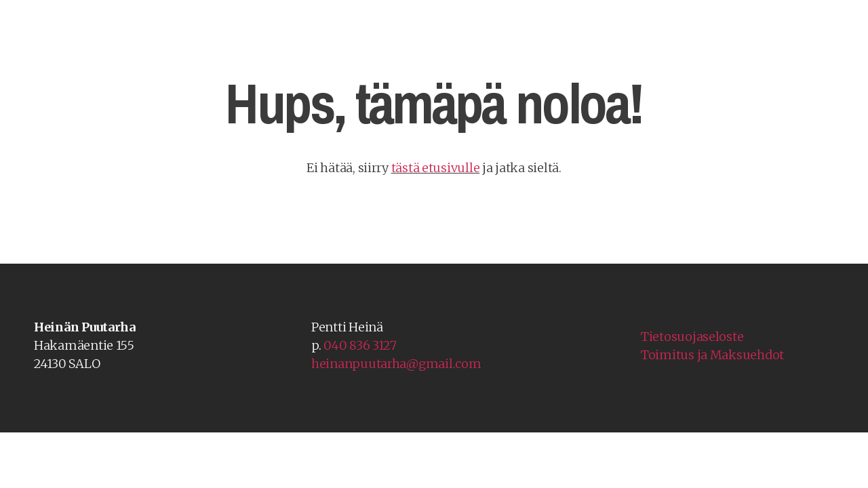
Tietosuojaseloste (692, 337)
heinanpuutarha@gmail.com (396, 364)
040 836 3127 (360, 345)
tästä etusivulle (436, 168)
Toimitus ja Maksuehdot (712, 355)
